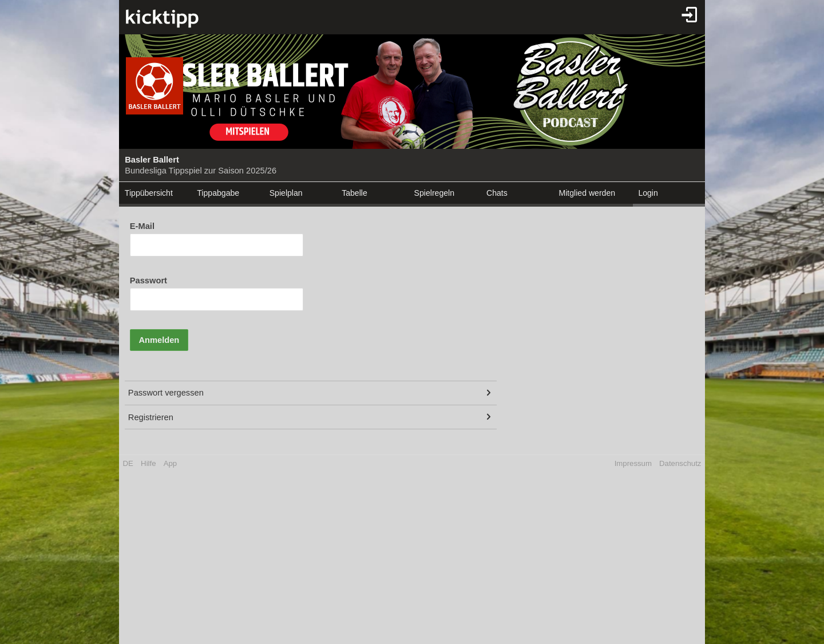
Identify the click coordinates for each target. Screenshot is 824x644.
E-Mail (142, 226)
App (170, 463)
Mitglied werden (587, 193)
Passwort (148, 280)
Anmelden (159, 340)
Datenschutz (680, 463)
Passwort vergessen (166, 393)
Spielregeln (434, 193)
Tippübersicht (149, 193)
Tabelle (354, 193)
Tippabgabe (218, 193)
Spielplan (286, 193)
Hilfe (148, 463)
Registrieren (151, 417)
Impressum (633, 463)
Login (648, 193)
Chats (497, 193)
